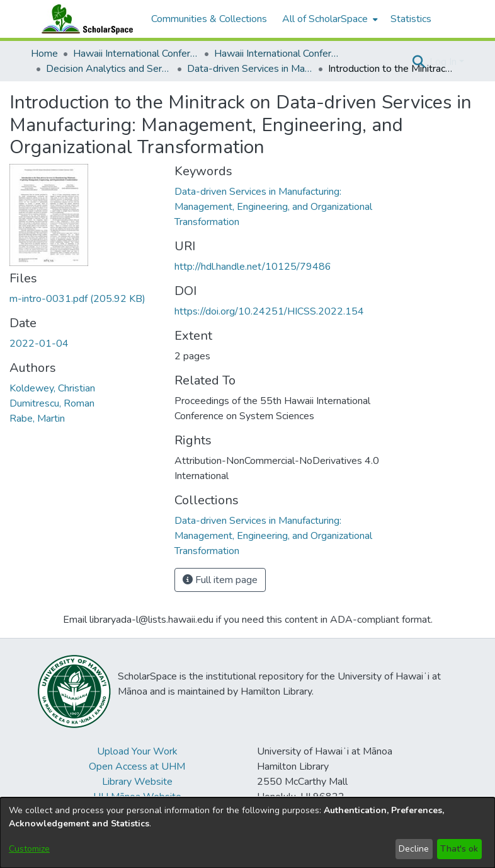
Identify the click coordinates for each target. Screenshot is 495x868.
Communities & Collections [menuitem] (209, 19)
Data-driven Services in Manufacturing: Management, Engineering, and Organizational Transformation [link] (250, 69)
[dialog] (247, 833)
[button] (418, 62)
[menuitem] (329, 19)
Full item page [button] (220, 580)
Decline (414, 849)
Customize (29, 849)
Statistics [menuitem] (411, 19)
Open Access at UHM (137, 767)
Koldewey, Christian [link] (52, 388)
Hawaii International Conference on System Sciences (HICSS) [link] (136, 54)
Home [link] (44, 54)
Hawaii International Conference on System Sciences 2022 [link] (277, 54)
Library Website (137, 782)
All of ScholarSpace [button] (325, 19)
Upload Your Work (137, 751)
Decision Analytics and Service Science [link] (109, 69)
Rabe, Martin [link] (37, 419)
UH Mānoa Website (137, 797)
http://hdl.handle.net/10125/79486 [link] (253, 267)
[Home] (84, 19)
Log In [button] (444, 62)
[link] (77, 299)
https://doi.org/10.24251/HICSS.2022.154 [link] (269, 311)
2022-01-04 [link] (39, 344)
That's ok (459, 849)
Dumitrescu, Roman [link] (52, 403)
